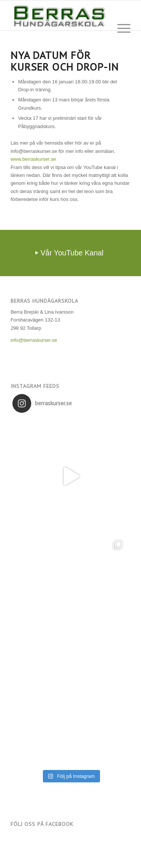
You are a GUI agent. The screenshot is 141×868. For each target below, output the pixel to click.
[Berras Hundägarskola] (58, 15)
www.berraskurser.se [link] (33, 159)
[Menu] (120, 29)
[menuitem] (120, 29)
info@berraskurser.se (34, 340)
